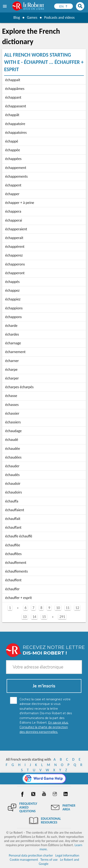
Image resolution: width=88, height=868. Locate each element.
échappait (13, 80)
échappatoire (15, 124)
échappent (13, 185)
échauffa (12, 501)
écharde (11, 326)
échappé (12, 141)
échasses (12, 405)
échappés (12, 282)
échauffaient (15, 510)
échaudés (12, 475)
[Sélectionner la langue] (64, 6)
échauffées (13, 554)
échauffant (13, 527)
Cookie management (24, 860)
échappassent (16, 106)
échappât (12, 115)
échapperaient (16, 229)
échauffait (13, 519)
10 (58, 608)
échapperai (14, 220)
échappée (13, 150)
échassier (12, 413)
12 (77, 608)
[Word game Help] (44, 779)
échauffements (16, 571)
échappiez (13, 299)
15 (44, 617)
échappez (12, 290)
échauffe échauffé (19, 536)
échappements (16, 176)
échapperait (14, 238)
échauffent (13, 580)
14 (34, 617)
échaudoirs (13, 492)
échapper (12, 194)
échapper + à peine (20, 203)
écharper (12, 378)
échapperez (14, 255)
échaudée (13, 449)
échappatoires (16, 133)
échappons (13, 317)
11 (68, 608)
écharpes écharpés (19, 387)
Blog (17, 17)
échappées (13, 159)
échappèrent (15, 247)
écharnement (15, 352)
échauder (12, 466)
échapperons (15, 264)
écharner (12, 361)
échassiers (13, 422)
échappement (16, 168)
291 (62, 617)
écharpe (11, 370)
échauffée (13, 545)
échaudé (12, 440)
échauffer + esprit (18, 598)
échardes (12, 334)
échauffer (12, 589)
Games (32, 17)
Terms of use (49, 860)
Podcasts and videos (59, 17)
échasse (11, 396)
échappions (14, 308)
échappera (13, 211)
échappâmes (15, 89)
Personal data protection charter (31, 855)
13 (25, 617)
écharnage (13, 343)
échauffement (16, 563)
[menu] (5, 6)
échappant (13, 97)
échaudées (13, 457)
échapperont (15, 273)
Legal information (67, 855)
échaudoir (13, 484)
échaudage (13, 431)
